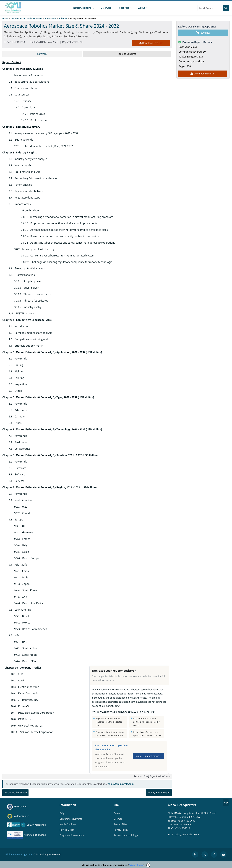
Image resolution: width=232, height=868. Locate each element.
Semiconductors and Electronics (26, 18)
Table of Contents (127, 54)
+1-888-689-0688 (186, 821)
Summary (42, 54)
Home (5, 18)
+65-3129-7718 (182, 828)
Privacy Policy (136, 865)
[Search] (226, 8)
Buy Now (203, 33)
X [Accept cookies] (148, 865)
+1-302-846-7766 (182, 825)
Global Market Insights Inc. (19, 855)
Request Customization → (148, 756)
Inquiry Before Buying (159, 793)
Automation (51, 18)
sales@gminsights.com (121, 784)
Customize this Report (15, 793)
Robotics (63, 18)
